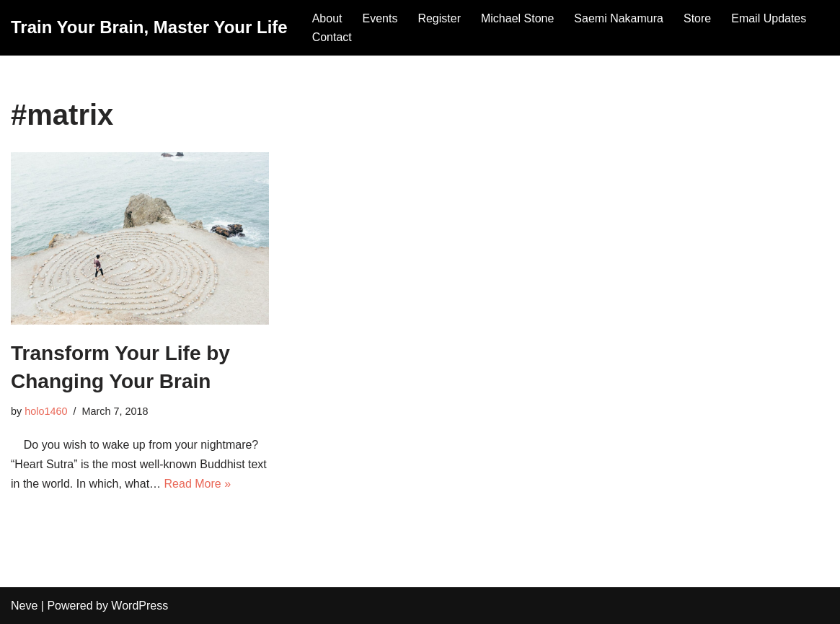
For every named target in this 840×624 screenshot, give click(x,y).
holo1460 (46, 411)
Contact (332, 37)
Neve (24, 606)
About (327, 18)
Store (697, 18)
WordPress (140, 606)
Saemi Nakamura (619, 18)
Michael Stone (517, 18)
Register (439, 18)
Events (380, 18)
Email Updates (769, 18)
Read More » (198, 484)
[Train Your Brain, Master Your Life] (149, 28)
